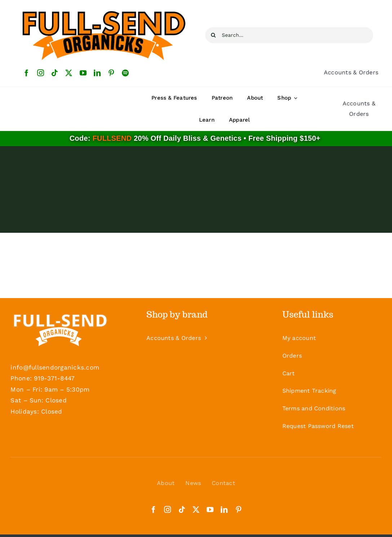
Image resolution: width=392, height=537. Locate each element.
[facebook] (27, 73)
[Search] (213, 35)
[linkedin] (97, 73)
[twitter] (69, 73)
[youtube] (83, 73)
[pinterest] (111, 73)
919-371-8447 (54, 378)
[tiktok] (55, 73)
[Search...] (289, 35)
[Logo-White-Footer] (60, 329)
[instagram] (41, 73)
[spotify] (125, 73)
